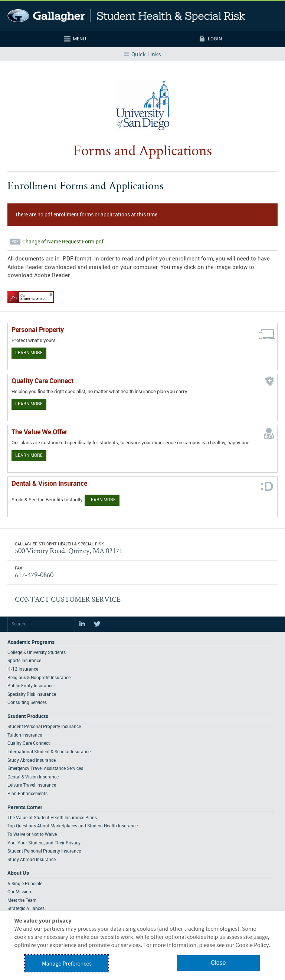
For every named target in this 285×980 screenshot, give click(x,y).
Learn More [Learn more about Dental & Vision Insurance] (102, 500)
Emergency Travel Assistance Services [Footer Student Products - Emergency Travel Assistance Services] (45, 769)
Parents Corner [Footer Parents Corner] (25, 808)
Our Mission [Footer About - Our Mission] (19, 892)
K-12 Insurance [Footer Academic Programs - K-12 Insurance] (23, 669)
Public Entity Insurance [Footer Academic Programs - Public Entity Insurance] (30, 686)
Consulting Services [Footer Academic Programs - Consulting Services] (27, 703)
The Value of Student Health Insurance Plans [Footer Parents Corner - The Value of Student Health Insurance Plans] (52, 818)
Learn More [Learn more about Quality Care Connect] (29, 404)
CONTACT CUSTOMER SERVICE (68, 599)
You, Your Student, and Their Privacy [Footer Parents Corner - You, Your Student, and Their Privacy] (44, 843)
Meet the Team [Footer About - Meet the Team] (22, 901)
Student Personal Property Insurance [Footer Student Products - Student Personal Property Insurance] (44, 727)
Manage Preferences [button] (67, 964)
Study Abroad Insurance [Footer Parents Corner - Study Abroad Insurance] (32, 860)
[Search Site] (41, 624)
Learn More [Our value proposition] (29, 456)
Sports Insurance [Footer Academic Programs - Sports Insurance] (24, 661)
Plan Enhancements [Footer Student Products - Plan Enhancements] (27, 794)
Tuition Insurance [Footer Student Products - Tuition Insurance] (25, 735)
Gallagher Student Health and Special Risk (126, 16)
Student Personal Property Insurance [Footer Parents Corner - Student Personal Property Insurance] (44, 851)
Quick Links (146, 55)
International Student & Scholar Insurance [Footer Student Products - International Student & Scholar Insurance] (49, 752)
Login (215, 39)
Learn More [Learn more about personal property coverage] (29, 353)
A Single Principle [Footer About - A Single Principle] (25, 884)
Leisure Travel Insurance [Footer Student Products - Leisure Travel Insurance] (32, 785)
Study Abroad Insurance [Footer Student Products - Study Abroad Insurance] (32, 760)
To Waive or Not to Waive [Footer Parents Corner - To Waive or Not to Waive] (32, 835)
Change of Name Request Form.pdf (63, 242)
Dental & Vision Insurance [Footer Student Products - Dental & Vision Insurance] (33, 777)
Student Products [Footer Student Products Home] (28, 716)
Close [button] (218, 963)
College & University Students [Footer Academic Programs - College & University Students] (37, 653)
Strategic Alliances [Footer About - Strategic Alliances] (26, 909)
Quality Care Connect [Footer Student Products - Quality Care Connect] (29, 743)
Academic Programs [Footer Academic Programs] (31, 642)
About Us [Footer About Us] (18, 873)
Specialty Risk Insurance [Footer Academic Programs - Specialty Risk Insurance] (32, 695)
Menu (79, 39)
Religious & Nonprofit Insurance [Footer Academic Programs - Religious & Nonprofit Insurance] (39, 678)
